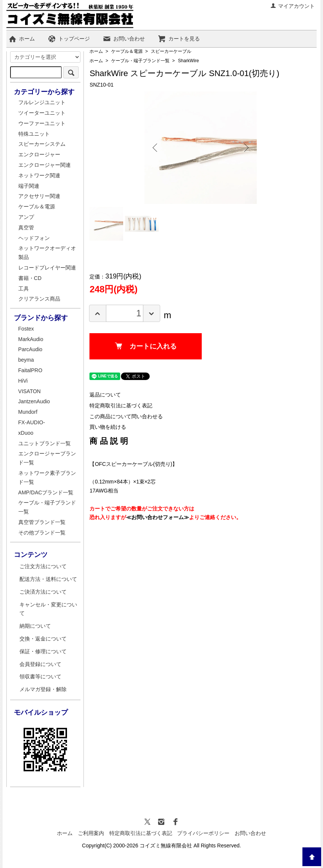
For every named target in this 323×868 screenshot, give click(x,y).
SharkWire (188, 61)
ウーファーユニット (42, 123)
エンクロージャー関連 (45, 165)
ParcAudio (31, 349)
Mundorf (28, 412)
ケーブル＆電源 (127, 51)
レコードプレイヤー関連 (47, 268)
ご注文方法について (43, 566)
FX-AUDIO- (32, 422)
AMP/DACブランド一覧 (46, 492)
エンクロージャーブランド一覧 (47, 458)
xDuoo (26, 433)
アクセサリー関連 (39, 196)
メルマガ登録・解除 (43, 689)
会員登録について (40, 664)
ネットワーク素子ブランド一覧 (47, 477)
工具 (24, 289)
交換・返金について (43, 639)
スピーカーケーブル (171, 51)
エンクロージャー (39, 154)
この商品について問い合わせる (126, 416)
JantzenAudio (34, 401)
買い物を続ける (108, 427)
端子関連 (29, 186)
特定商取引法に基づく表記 (121, 406)
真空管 (26, 227)
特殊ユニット (34, 134)
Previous (156, 148)
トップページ (69, 39)
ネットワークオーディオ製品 (47, 253)
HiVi (23, 381)
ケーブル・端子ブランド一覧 (140, 61)
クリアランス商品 (39, 299)
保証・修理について (43, 651)
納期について (35, 626)
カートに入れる (146, 346)
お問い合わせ (124, 39)
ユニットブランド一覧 (45, 443)
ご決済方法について (43, 592)
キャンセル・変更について (48, 609)
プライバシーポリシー (203, 833)
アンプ (26, 217)
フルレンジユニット (42, 102)
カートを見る (179, 39)
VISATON (30, 391)
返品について (105, 395)
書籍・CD (30, 278)
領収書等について (40, 676)
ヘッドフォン (34, 238)
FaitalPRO (31, 370)
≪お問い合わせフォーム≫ (158, 517)
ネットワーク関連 (39, 175)
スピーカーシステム (42, 144)
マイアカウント (292, 6)
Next (246, 148)
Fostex (26, 329)
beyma (26, 360)
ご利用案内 (91, 833)
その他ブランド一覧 (42, 533)
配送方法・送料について (48, 579)
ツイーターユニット (42, 113)
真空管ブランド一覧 (42, 522)
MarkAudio (31, 339)
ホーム (22, 39)
